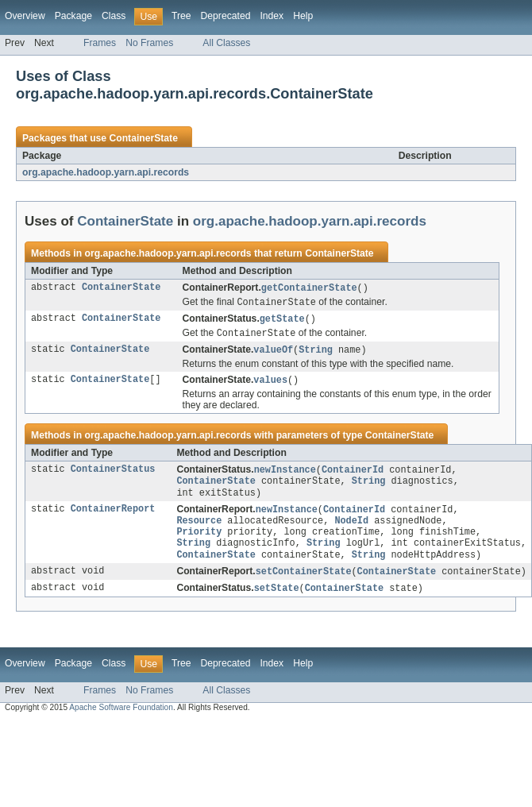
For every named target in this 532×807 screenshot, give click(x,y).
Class (114, 16)
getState (282, 321)
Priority (199, 543)
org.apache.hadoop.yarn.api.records (106, 172)
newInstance (285, 475)
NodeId (351, 531)
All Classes (226, 43)
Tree (181, 16)
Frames (100, 43)
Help (303, 16)
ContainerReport (113, 518)
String (316, 353)
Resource (199, 531)
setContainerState (304, 586)
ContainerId (353, 475)
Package (73, 16)
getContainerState (309, 288)
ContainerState (143, 138)
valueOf (273, 353)
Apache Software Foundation (121, 723)
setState (277, 604)
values (270, 384)
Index (272, 16)
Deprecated (226, 16)
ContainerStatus (113, 475)
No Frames (149, 43)
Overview (25, 16)
